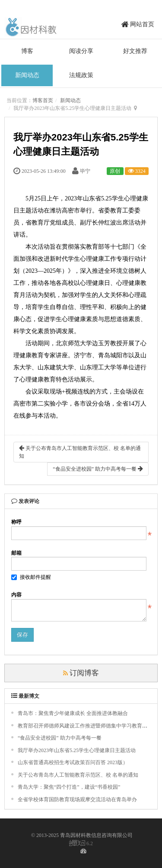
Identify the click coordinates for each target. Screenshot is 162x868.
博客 (27, 51)
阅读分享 (81, 51)
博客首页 (43, 100)
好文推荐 (135, 51)
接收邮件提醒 (31, 577)
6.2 (81, 844)
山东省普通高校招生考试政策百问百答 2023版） (73, 762)
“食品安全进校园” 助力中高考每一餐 (98, 469)
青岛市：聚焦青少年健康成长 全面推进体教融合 (73, 713)
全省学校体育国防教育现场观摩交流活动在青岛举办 (77, 799)
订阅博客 (81, 673)
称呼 (16, 522)
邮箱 (16, 553)
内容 (16, 595)
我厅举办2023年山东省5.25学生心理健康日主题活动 (77, 750)
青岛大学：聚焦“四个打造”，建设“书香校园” (69, 787)
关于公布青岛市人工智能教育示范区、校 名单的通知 (80, 452)
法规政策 (81, 75)
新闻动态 (27, 75)
